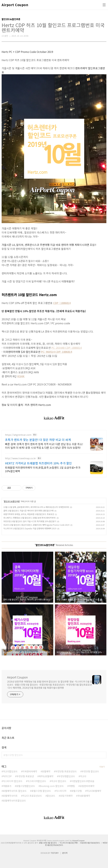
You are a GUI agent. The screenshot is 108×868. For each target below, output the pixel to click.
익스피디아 (61, 791)
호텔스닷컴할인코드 (26, 786)
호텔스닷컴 (76, 791)
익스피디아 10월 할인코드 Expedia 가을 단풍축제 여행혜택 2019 (30, 528)
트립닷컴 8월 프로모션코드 (90, 843)
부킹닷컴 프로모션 (25, 776)
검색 (103, 755)
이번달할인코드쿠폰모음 (83, 781)
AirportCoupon (78, 840)
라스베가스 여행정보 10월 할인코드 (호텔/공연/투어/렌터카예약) (30, 518)
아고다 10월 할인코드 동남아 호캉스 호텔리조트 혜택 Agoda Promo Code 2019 (36, 525)
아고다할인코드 (10, 771)
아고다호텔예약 (94, 791)
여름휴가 (7, 786)
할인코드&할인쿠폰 (12, 501)
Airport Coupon (15, 5)
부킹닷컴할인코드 (67, 776)
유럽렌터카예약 (87, 786)
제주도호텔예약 (46, 776)
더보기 (102, 767)
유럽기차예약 (66, 796)
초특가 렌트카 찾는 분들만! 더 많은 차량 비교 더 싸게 (38, 440)
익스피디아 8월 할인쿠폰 (69, 843)
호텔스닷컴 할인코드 (41, 791)
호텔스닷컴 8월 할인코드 (48, 843)
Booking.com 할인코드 (52, 786)
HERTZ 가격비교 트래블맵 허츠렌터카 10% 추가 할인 (38, 463)
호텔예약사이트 (10, 796)
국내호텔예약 (84, 796)
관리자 (65, 853)
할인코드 (51, 796)
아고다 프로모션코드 (32, 796)
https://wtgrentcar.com (18, 435)
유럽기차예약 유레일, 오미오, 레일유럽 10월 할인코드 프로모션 (29, 514)
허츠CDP (7, 776)
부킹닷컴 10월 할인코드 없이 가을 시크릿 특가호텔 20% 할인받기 (30, 521)
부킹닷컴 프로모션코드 (66, 771)
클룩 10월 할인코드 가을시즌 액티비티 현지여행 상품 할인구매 (28, 511)
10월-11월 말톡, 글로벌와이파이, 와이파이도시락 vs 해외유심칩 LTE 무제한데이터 (36, 507)
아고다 (83, 776)
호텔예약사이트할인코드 (14, 801)
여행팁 (72, 786)
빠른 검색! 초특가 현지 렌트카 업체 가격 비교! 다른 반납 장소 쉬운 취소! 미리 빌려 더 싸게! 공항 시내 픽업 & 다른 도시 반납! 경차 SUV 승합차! (44, 446)
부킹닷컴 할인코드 (90, 771)
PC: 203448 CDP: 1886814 (67, 348)
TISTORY (55, 853)
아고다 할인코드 (59, 781)
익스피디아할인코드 (37, 781)
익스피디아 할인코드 (13, 781)
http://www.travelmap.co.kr (20, 458)
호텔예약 (46, 771)
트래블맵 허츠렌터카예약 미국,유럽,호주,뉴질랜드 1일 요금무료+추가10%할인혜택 (43, 469)
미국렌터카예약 (30, 771)
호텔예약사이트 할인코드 (15, 791)
